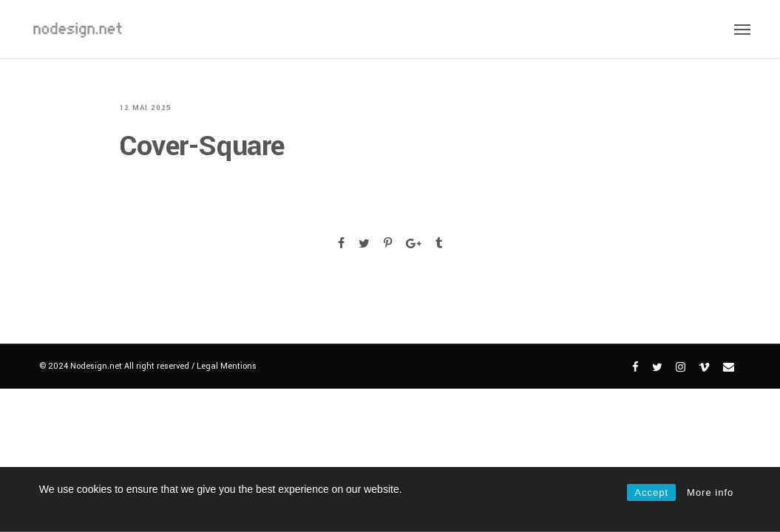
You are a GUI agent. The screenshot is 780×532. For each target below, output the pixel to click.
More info (710, 492)
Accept (651, 492)
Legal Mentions (227, 366)
